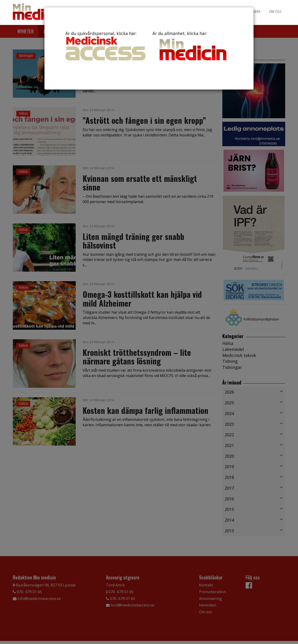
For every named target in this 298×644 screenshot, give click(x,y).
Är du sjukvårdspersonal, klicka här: (105, 45)
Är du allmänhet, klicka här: (193, 47)
